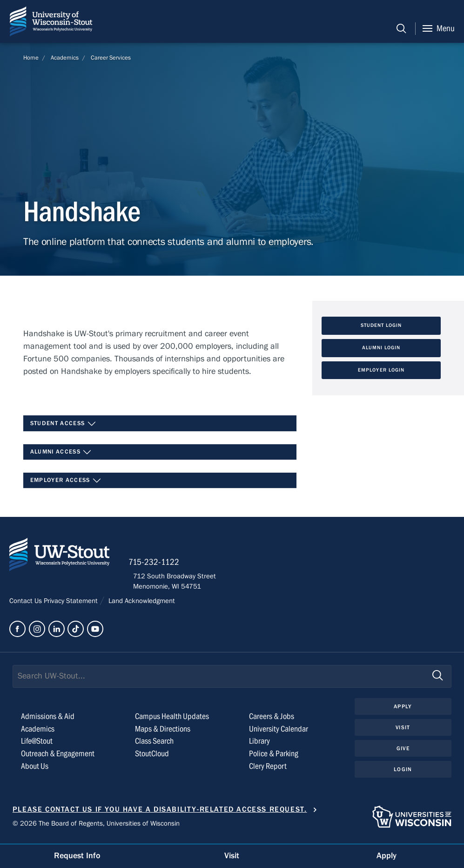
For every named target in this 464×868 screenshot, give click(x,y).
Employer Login (381, 371)
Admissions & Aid (48, 720)
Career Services (111, 58)
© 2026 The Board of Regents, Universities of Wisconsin (96, 827)
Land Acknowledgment (141, 604)
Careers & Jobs (272, 720)
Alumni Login (381, 348)
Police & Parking (274, 757)
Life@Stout (37, 745)
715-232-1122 (158, 565)
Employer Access (66, 481)
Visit (403, 731)
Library (259, 745)
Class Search (154, 745)
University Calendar (279, 732)
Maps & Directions (163, 732)
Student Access (63, 424)
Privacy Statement (72, 604)
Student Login (381, 326)
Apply (403, 710)
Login (403, 773)
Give (403, 752)
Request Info (77, 856)
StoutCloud (152, 757)
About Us (35, 770)
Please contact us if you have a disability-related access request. (160, 813)
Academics (65, 58)
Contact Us (27, 604)
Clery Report (268, 770)
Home (31, 58)
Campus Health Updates (172, 720)
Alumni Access (61, 453)
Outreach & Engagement (58, 757)
